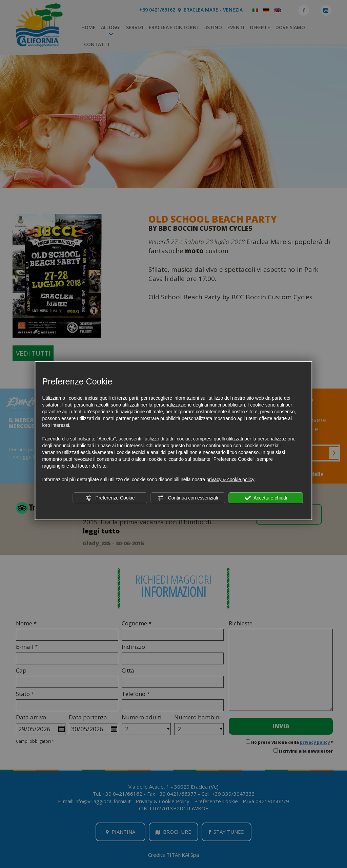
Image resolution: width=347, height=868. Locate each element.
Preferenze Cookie (110, 498)
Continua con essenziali (188, 498)
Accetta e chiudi (266, 498)
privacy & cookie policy (230, 479)
